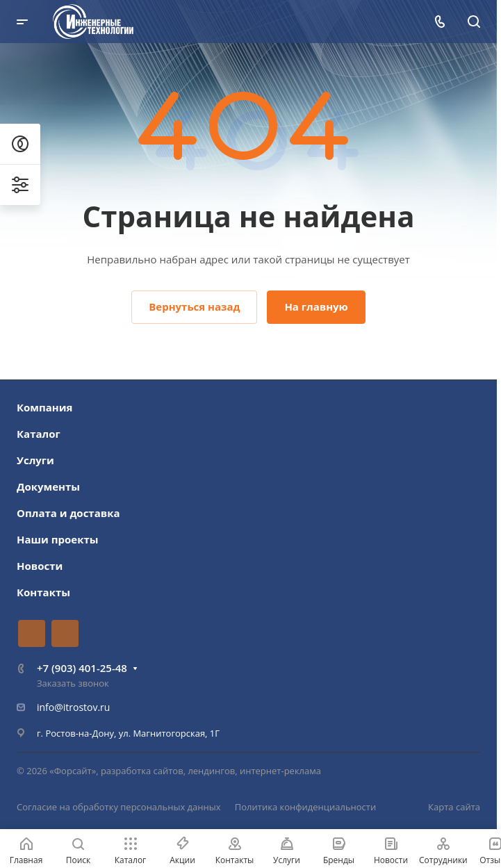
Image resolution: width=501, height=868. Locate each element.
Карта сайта (454, 807)
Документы (48, 486)
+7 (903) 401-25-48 (82, 668)
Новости (40, 566)
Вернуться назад (194, 306)
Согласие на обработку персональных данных (119, 807)
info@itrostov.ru (73, 707)
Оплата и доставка (68, 513)
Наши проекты (58, 539)
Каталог (39, 434)
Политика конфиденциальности (305, 807)
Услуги (35, 460)
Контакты (43, 592)
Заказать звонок (73, 683)
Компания (45, 407)
